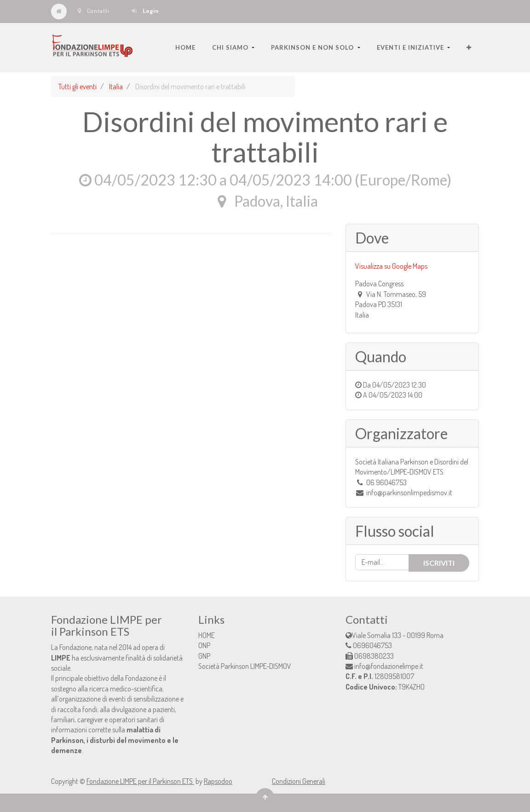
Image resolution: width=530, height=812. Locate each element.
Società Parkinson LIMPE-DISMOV (245, 666)
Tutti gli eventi (78, 87)
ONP (204, 645)
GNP (204, 656)
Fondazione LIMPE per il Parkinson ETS (140, 781)
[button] (469, 47)
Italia (116, 87)
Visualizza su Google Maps (391, 266)
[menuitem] (185, 47)
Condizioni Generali (299, 781)
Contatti (94, 11)
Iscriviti (439, 563)
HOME (207, 635)
